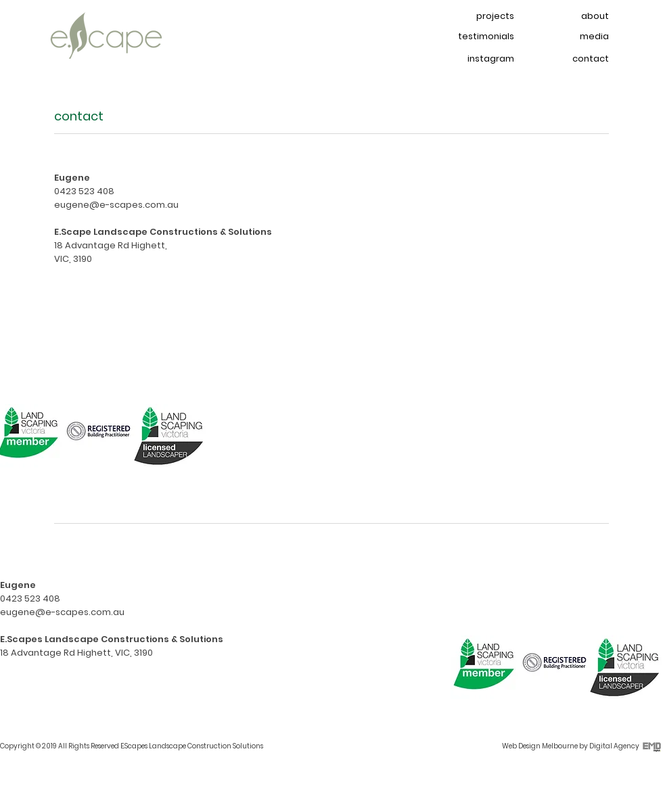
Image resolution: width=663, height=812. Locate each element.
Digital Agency (614, 746)
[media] (575, 37)
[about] (575, 17)
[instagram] (480, 59)
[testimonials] (480, 37)
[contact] (575, 59)
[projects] (480, 17)
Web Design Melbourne (540, 746)
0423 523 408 (84, 191)
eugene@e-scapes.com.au (116, 205)
